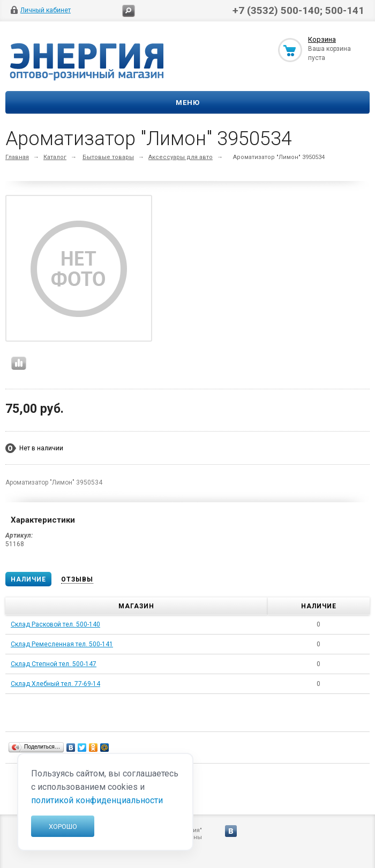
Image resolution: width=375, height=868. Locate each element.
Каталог (55, 157)
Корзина (322, 39)
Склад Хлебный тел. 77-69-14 (55, 684)
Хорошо (63, 827)
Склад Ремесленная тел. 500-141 (62, 644)
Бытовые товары (108, 157)
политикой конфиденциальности (97, 800)
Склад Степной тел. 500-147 (54, 664)
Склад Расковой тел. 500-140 (55, 624)
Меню (188, 103)
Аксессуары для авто (181, 157)
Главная (17, 157)
